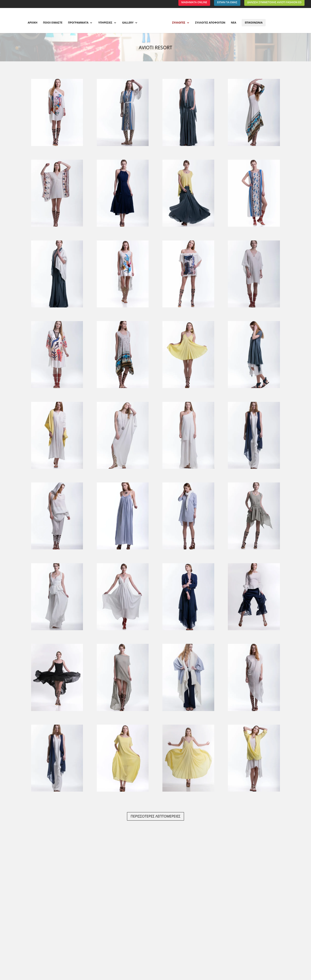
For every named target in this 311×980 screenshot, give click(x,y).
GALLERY (128, 23)
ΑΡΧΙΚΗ (33, 23)
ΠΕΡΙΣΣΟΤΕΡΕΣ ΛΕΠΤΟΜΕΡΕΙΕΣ (155, 816)
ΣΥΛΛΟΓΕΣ (179, 23)
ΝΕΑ (234, 23)
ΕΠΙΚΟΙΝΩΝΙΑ (254, 23)
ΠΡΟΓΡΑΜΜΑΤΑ (78, 23)
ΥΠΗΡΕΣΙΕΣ (105, 23)
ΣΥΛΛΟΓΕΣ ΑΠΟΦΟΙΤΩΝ (210, 23)
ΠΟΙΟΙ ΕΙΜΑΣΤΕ (53, 23)
